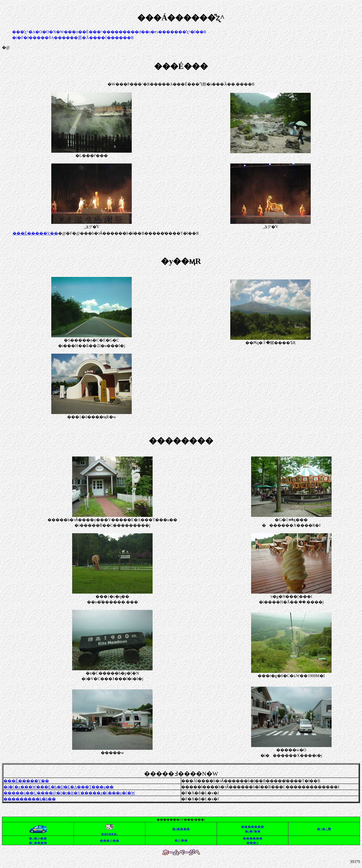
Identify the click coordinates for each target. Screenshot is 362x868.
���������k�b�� (30, 799)
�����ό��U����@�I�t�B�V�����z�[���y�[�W (69, 793)
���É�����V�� (35, 233)
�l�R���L (110, 834)
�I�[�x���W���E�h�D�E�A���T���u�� (59, 787)
